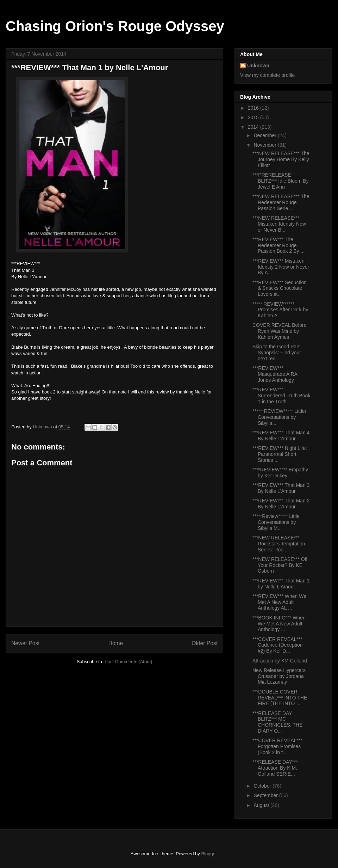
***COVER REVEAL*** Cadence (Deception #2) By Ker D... (278, 645)
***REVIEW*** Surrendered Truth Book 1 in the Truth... (281, 396)
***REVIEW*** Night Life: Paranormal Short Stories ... (280, 454)
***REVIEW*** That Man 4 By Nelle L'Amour (281, 436)
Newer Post (26, 643)
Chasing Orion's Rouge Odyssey (115, 26)
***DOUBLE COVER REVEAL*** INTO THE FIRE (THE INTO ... (280, 698)
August (262, 805)
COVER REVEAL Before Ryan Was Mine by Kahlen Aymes (280, 331)
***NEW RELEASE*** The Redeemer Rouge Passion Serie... (281, 202)
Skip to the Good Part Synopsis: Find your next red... (277, 353)
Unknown (258, 66)
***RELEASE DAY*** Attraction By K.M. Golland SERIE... (275, 768)
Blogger (209, 854)
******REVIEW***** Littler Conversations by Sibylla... (279, 417)
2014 (254, 127)
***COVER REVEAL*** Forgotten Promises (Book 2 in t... (277, 746)
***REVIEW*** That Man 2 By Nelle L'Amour (281, 504)
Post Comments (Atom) (128, 662)
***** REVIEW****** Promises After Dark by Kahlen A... (280, 310)
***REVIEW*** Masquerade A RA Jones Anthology (275, 374)
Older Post (205, 643)
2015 (254, 117)
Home (116, 643)
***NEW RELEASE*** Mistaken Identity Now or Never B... (279, 224)
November (265, 145)
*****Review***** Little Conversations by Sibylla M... (276, 522)
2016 (254, 108)
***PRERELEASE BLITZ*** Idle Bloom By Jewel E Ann (281, 181)
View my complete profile (267, 75)
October (263, 786)
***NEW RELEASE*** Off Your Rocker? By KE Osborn (280, 565)
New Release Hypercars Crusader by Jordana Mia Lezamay (279, 676)
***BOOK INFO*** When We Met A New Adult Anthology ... (279, 624)
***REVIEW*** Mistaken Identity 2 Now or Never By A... (281, 267)
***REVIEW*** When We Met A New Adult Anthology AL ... (279, 602)
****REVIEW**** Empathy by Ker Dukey (280, 473)
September (266, 795)
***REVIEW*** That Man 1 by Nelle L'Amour (281, 584)
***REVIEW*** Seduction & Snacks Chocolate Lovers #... (280, 288)
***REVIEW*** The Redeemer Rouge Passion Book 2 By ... (278, 245)
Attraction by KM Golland (280, 661)
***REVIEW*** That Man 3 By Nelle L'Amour (281, 488)
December (265, 135)
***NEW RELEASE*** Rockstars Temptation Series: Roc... (279, 544)
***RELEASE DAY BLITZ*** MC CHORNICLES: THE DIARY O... (277, 722)
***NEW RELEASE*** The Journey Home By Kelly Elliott (281, 159)
